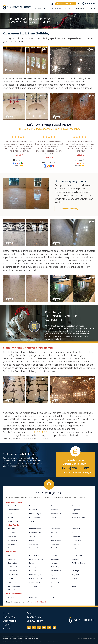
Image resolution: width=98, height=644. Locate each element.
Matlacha (33, 571)
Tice (52, 586)
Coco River (76, 529)
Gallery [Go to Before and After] (63, 9)
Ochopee (11, 544)
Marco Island (13, 540)
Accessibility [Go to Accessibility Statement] (7, 639)
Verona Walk (55, 548)
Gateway (33, 567)
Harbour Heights (35, 514)
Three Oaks (33, 586)
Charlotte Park (13, 510)
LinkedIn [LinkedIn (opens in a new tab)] (49, 628)
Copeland (12, 533)
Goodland (76, 533)
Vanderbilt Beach (36, 548)
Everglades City (35, 533)
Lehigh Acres (12, 571)
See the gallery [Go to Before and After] (69, 209)
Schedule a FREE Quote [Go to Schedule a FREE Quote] (66, 4)
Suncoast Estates (14, 586)
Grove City (12, 514)
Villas (74, 586)
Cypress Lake (13, 563)
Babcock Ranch (14, 506)
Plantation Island (14, 548)
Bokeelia (54, 555)
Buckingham (12, 559)
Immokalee (12, 536)
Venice (53, 597)
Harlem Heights (56, 567)
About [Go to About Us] (70, 9)
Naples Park (76, 540)
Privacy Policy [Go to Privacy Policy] (18, 639)
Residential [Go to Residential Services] (40, 9)
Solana (32, 521)
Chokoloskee (55, 529)
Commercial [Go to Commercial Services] (52, 9)
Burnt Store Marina (36, 559)
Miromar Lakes (13, 575)
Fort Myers (54, 563)
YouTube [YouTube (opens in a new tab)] (44, 628)
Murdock (75, 514)
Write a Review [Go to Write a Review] (52, 4)
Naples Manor (56, 540)
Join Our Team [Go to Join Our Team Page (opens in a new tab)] (35, 621)
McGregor (76, 571)
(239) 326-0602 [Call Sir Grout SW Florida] (87, 4)
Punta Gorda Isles (79, 517)
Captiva (75, 559)
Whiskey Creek (13, 590)
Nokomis (11, 597)
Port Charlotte (35, 517)
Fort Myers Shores (14, 567)
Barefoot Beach (35, 529)
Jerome (32, 536)
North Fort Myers (35, 575)
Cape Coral (55, 559)
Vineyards (76, 548)
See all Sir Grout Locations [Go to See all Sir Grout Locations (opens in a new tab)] (39, 602)
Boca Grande (34, 506)
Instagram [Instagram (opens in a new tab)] (29, 628)
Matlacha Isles (56, 571)
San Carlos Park (56, 582)
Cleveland (33, 510)
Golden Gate (55, 533)
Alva (9, 555)
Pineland (75, 578)
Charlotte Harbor (78, 506)
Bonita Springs (77, 555)
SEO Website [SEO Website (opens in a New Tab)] (82, 638)
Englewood (76, 510)
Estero (32, 563)
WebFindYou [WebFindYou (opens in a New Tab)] (91, 638)
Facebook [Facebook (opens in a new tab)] (34, 628)
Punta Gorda (55, 517)
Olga (52, 575)
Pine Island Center (36, 578)
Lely (52, 536)
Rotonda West (13, 521)
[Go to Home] (18, 7)
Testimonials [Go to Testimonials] (80, 9)
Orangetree (34, 544)
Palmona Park (13, 578)
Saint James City (35, 582)
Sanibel (75, 582)
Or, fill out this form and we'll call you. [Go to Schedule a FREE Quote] (75, 473)
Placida (11, 517)
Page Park (76, 575)
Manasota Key (56, 514)
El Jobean (54, 510)
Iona (74, 567)
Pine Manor (55, 578)
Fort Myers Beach (78, 563)
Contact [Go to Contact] (91, 9)
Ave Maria (12, 529)
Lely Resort (76, 536)
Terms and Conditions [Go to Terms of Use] (31, 639)
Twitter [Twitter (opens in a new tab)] (39, 628)
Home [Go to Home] (6, 613)
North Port (33, 597)
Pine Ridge (76, 544)
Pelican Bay (55, 544)
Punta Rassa (12, 582)
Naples (32, 540)
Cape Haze (55, 506)
